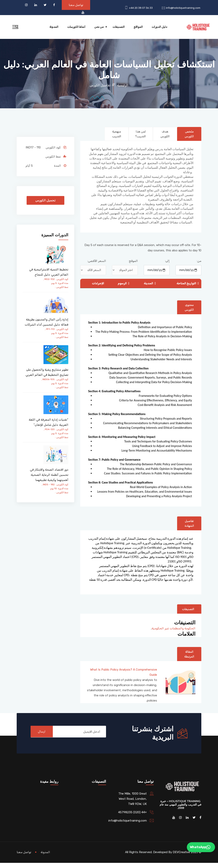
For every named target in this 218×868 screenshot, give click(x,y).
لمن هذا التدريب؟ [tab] (139, 137)
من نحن (99, 27)
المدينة (149, 288)
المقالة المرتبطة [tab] (188, 659)
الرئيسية (123, 85)
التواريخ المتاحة (186, 288)
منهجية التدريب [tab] (116, 134)
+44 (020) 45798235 (132, 817)
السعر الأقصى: (97, 266)
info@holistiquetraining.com (183, 8)
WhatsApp (200, 847)
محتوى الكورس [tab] (189, 312)
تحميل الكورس (45, 200)
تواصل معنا (76, 5)
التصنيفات (119, 27)
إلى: (167, 266)
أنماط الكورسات (76, 27)
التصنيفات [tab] (187, 614)
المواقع (138, 27)
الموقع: (133, 266)
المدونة (54, 27)
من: (199, 266)
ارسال (42, 737)
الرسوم (122, 288)
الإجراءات (98, 288)
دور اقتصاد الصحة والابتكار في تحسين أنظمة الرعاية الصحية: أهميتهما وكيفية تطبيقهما (49, 475)
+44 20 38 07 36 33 (141, 8)
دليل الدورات (159, 27)
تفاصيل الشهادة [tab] (189, 529)
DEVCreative (181, 857)
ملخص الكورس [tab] (189, 134)
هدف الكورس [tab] (164, 134)
